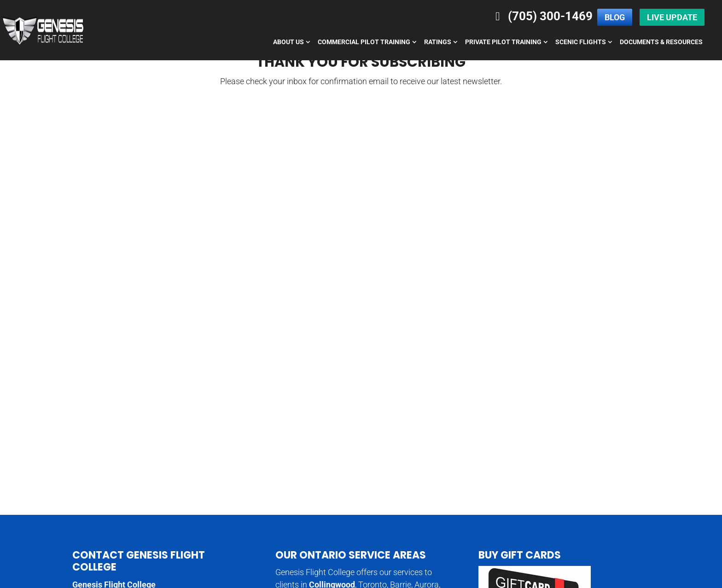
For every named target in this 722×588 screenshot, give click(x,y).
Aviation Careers (97, 535)
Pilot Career (527, 535)
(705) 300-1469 (542, 16)
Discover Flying (394, 548)
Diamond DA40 (176, 548)
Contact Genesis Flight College (139, 377)
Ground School (513, 548)
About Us (288, 42)
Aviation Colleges (159, 535)
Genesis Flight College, (175, 575)
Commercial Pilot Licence (413, 535)
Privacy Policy (623, 575)
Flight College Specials (244, 548)
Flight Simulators (454, 548)
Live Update (672, 17)
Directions (90, 463)
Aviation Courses (221, 535)
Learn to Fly (480, 535)
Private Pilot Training (503, 42)
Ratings (438, 42)
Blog (615, 17)
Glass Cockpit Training (589, 535)
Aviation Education (286, 535)
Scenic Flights (581, 42)
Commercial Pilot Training (364, 42)
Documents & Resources (661, 42)
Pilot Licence (345, 535)
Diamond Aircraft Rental (108, 548)
